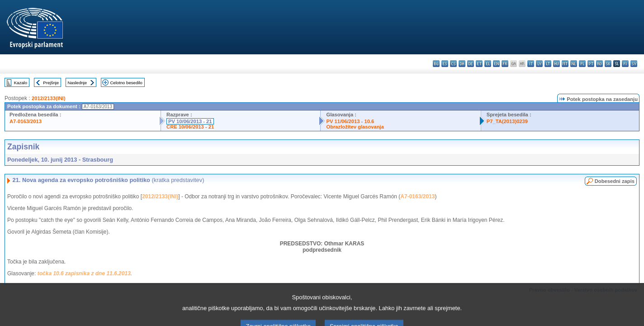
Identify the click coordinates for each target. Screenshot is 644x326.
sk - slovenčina (608, 64)
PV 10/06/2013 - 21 (190, 121)
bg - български (436, 64)
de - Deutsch (471, 64)
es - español (445, 64)
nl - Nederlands (574, 64)
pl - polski (582, 64)
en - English (496, 64)
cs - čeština (453, 64)
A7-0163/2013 (26, 121)
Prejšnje (51, 83)
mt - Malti (565, 64)
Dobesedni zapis (615, 181)
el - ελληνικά (488, 64)
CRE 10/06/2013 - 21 (190, 127)
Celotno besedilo (126, 83)
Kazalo (21, 83)
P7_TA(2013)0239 (507, 121)
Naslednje (77, 83)
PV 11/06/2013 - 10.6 (350, 121)
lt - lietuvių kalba (548, 64)
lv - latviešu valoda (539, 64)
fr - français (505, 64)
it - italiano (531, 64)
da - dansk (462, 64)
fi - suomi (625, 64)
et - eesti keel (479, 64)
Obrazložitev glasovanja (355, 127)
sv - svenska (634, 64)
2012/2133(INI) (49, 98)
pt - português (591, 64)
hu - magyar (556, 64)
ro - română (599, 64)
